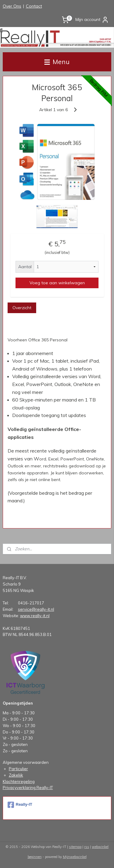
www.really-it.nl (35, 616)
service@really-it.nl (36, 609)
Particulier (18, 769)
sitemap (75, 847)
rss (87, 847)
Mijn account (92, 20)
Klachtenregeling (19, 781)
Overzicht (22, 308)
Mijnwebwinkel (75, 857)
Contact (34, 6)
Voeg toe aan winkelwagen (57, 283)
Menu (57, 62)
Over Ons (12, 6)
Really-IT (20, 805)
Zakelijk (16, 775)
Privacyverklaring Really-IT (28, 788)
